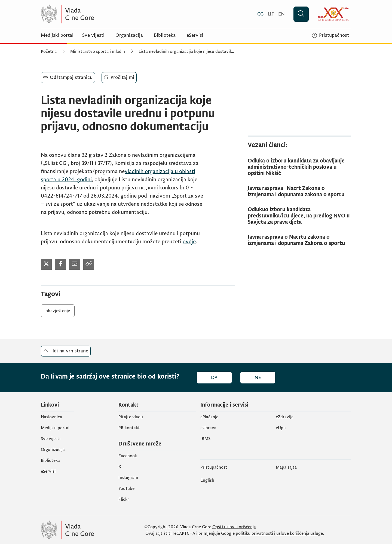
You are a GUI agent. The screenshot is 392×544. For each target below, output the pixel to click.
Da (214, 378)
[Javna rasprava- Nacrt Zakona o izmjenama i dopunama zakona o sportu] (299, 192)
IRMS (205, 439)
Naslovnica (51, 417)
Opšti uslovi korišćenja (234, 527)
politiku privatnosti (254, 533)
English (207, 480)
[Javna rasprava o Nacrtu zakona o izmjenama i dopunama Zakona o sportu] (299, 240)
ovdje (189, 242)
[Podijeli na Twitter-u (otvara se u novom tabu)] (46, 264)
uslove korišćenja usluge (300, 533)
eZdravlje (285, 417)
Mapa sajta (286, 467)
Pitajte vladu (131, 417)
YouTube (126, 488)
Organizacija (129, 35)
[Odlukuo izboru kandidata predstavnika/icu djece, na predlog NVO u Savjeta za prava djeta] (299, 216)
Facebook (128, 456)
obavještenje (58, 311)
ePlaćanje (209, 417)
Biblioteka (165, 35)
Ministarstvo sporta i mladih (98, 51)
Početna (49, 51)
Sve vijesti (93, 35)
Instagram (128, 478)
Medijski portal (57, 35)
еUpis (281, 428)
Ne (258, 378)
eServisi (195, 35)
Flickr (124, 499)
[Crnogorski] (260, 14)
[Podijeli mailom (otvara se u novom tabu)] (75, 264)
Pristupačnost (214, 467)
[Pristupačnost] (330, 35)
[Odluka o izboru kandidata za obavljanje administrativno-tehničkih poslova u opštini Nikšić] (299, 167)
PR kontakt (129, 428)
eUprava (208, 428)
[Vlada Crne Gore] (94, 14)
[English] (281, 14)
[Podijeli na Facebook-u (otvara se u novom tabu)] (60, 264)
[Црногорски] (271, 14)
